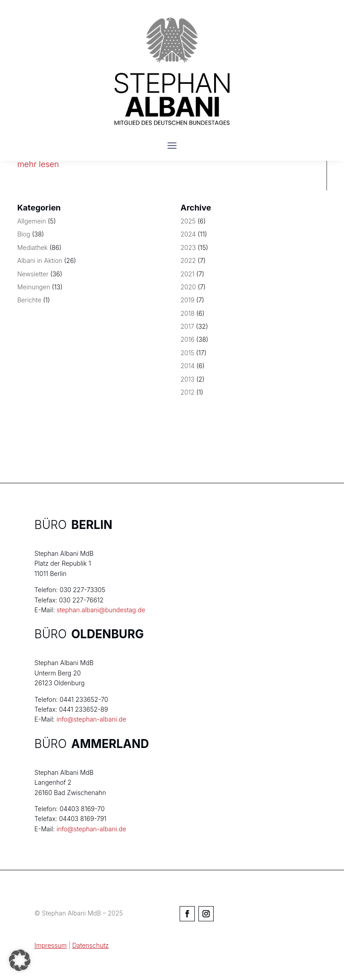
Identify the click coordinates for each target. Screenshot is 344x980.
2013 (187, 379)
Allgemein (31, 221)
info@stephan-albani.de (91, 719)
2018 (187, 313)
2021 (187, 274)
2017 (187, 326)
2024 (188, 234)
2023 (188, 247)
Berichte (29, 300)
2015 (187, 353)
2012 (187, 392)
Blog (24, 234)
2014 (188, 366)
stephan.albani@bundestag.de (101, 610)
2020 (188, 287)
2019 (187, 300)
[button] (20, 960)
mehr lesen (38, 164)
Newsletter (33, 274)
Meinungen (34, 287)
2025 (188, 221)
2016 (187, 339)
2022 (188, 260)
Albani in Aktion (40, 260)
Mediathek (32, 247)
